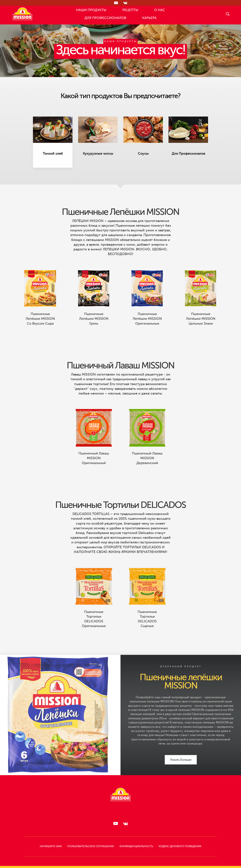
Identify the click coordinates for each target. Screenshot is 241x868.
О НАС (160, 10)
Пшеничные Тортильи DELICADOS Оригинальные (94, 627)
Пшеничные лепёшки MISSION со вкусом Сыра (40, 327)
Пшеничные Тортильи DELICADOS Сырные (147, 627)
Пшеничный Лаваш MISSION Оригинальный (94, 466)
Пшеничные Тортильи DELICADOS (120, 513)
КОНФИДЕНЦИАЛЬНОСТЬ (136, 846)
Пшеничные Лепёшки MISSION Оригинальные (147, 327)
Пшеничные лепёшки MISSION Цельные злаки (201, 327)
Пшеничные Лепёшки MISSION (120, 220)
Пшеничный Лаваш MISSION (120, 374)
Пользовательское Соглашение (91, 846)
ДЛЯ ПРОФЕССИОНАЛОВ (105, 18)
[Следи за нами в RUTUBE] (116, 3)
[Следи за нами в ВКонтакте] (125, 3)
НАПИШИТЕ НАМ (51, 846)
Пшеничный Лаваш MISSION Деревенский (147, 466)
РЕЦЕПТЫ (130, 10)
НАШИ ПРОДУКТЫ (91, 10)
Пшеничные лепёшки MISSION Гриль (94, 327)
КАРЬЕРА (149, 18)
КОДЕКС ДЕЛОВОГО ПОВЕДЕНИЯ (180, 846)
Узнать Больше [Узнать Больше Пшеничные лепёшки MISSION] (181, 760)
